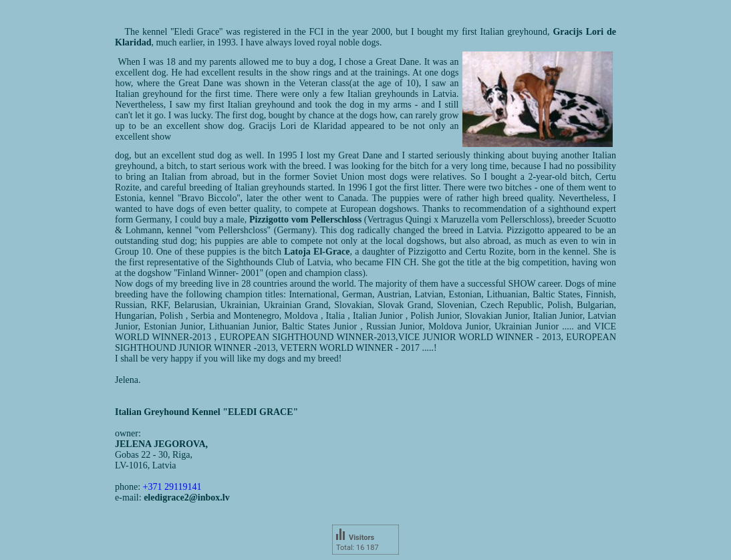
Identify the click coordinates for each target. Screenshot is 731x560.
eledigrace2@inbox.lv (187, 498)
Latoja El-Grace (317, 252)
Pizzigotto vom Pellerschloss (305, 220)
